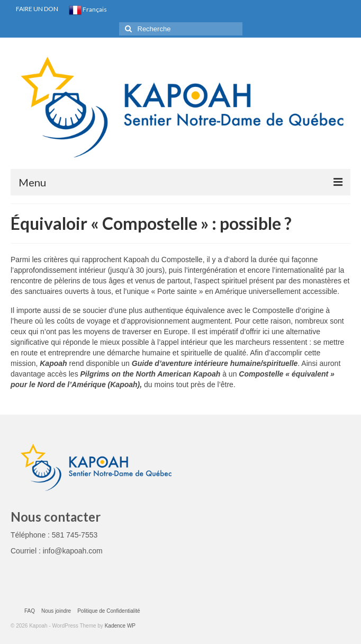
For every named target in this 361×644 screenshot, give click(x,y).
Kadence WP (120, 626)
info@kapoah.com (73, 551)
